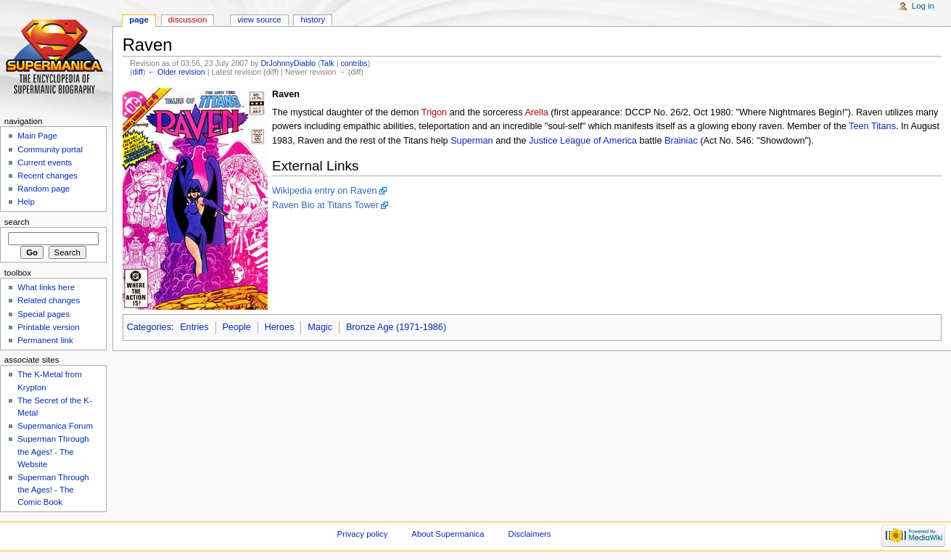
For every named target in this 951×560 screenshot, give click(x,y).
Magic (320, 327)
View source (259, 20)
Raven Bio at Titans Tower (325, 205)
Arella (536, 112)
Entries (194, 327)
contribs (354, 63)
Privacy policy (363, 534)
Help (26, 202)
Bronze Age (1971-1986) (396, 327)
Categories (149, 327)
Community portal (50, 149)
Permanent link (45, 340)
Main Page (37, 136)
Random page (44, 189)
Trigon (435, 112)
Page (139, 20)
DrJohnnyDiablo (288, 63)
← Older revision (176, 72)
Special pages (44, 314)
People (236, 327)
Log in (923, 6)
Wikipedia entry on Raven (325, 191)
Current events (45, 162)
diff (138, 72)
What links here (46, 287)
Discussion (188, 20)
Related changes (49, 300)
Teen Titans (872, 126)
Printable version (48, 327)
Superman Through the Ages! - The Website (53, 451)
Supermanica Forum (55, 426)
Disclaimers (530, 534)
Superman (472, 141)
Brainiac (681, 141)
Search (17, 222)
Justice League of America (583, 141)
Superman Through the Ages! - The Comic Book (53, 490)
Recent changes (48, 176)
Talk (328, 63)
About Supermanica (448, 534)
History (313, 20)
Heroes (280, 327)
